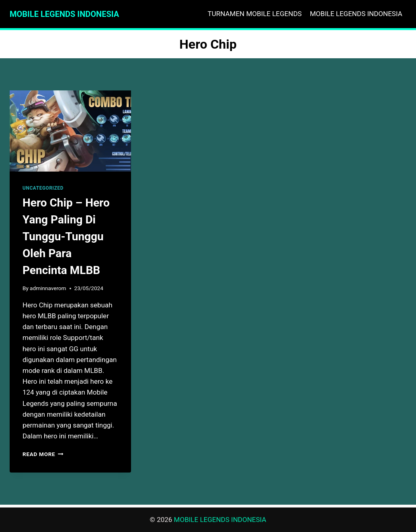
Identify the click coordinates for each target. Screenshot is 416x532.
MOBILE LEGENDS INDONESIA (356, 14)
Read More (43, 454)
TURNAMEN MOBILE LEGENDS (255, 14)
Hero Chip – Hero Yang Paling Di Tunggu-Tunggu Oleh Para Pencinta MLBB (66, 236)
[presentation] (70, 131)
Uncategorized (43, 188)
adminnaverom (48, 288)
